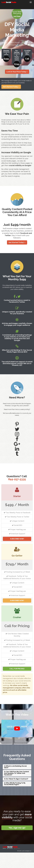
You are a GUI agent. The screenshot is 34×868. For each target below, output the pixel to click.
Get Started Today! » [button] (17, 242)
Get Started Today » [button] (11, 87)
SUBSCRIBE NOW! (17, 539)
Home (4, 848)
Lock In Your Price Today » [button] (17, 72)
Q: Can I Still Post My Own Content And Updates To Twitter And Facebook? (17, 773)
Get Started (10, 848)
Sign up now (17, 848)
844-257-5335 (17, 479)
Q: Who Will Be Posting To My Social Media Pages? (15, 784)
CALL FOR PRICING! (17, 669)
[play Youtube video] (17, 728)
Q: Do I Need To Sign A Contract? (16, 779)
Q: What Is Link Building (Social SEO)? (15, 767)
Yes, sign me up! (17, 828)
